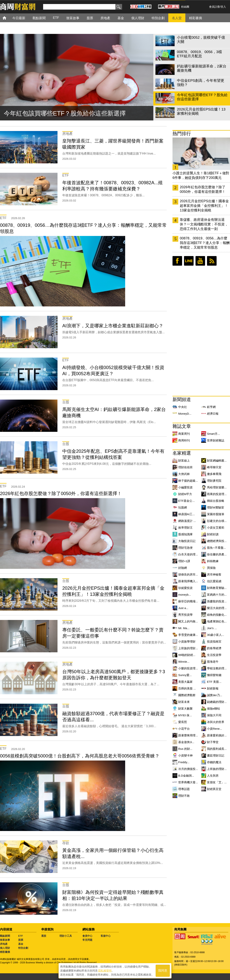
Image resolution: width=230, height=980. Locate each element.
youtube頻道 (200, 261)
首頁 (8, 18)
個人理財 (5, 948)
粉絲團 (185, 7)
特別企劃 (23, 948)
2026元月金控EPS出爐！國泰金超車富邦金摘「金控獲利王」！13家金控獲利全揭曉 (204, 206)
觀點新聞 (5, 936)
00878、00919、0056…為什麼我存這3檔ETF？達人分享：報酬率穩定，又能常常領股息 (205, 243)
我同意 (163, 971)
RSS (212, 261)
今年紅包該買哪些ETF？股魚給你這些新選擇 (65, 113)
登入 (223, 7)
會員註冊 (214, 7)
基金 (21, 944)
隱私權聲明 (105, 971)
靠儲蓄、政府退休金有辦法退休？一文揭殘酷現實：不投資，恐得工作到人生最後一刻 (204, 224)
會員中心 (87, 936)
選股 (44, 936)
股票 (21, 940)
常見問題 (87, 940)
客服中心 (106, 936)
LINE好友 (189, 261)
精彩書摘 (5, 952)
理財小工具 (66, 936)
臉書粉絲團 (177, 261)
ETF (21, 936)
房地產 (4, 944)
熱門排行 (182, 134)
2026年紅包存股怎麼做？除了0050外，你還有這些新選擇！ (203, 189)
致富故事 (5, 940)
